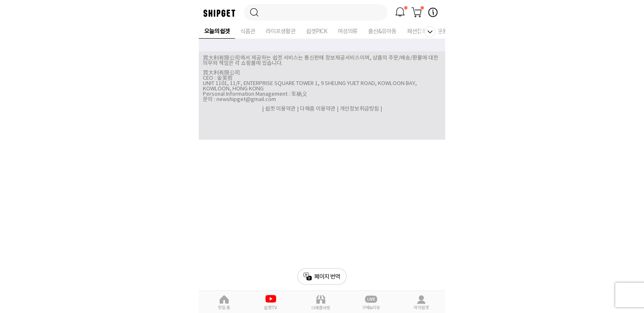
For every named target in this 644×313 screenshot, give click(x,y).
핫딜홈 (224, 302)
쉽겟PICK (316, 32)
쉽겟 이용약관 (281, 109)
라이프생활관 (281, 32)
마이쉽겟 (421, 302)
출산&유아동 (382, 32)
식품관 (248, 32)
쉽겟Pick (272, 302)
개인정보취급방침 (359, 109)
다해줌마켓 (321, 302)
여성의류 (347, 32)
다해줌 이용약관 (318, 109)
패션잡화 (417, 32)
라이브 (371, 302)
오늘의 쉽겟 (217, 32)
